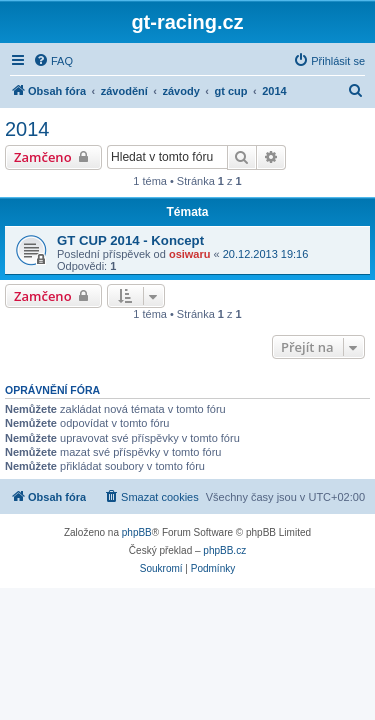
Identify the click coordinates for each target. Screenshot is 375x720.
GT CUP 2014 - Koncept (130, 240)
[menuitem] (53, 61)
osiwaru (190, 254)
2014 (27, 129)
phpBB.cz (224, 550)
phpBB (137, 532)
